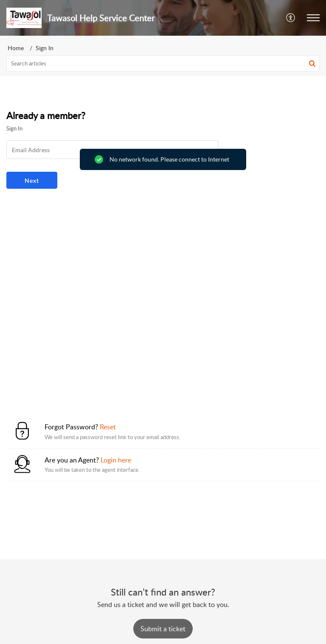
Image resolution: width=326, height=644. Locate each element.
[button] (291, 18)
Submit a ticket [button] (163, 629)
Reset (108, 427)
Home (16, 48)
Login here (116, 460)
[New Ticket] (163, 629)
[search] (163, 63)
